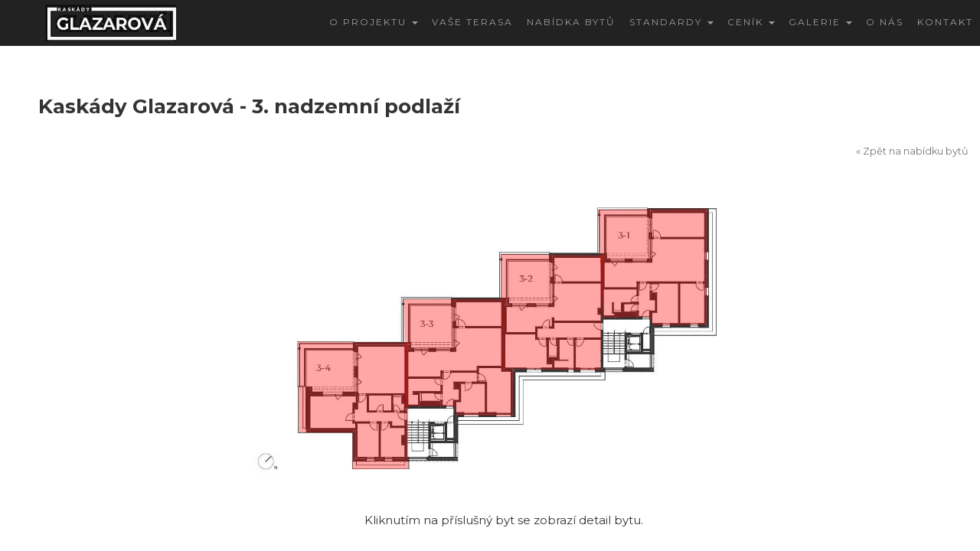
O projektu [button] (374, 22)
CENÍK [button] (751, 22)
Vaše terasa (472, 22)
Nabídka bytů (571, 22)
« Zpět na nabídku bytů (912, 151)
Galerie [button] (820, 22)
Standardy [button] (671, 22)
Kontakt (945, 22)
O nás (885, 22)
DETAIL (887, 297)
